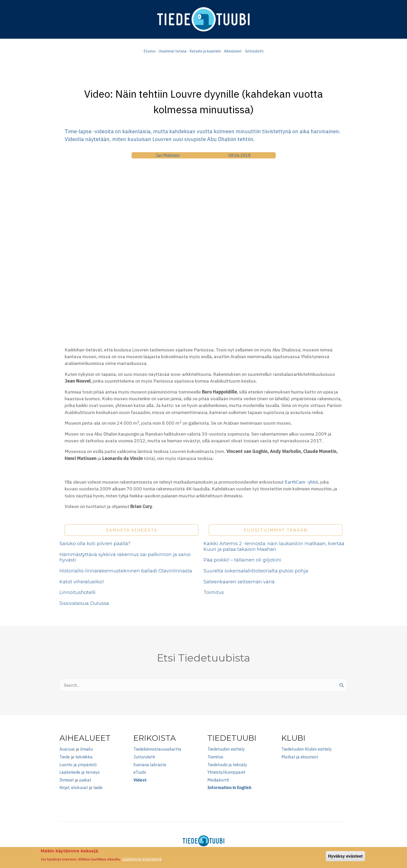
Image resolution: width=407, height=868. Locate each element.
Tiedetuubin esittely (226, 749)
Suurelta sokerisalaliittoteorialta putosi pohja (256, 571)
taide (98, 787)
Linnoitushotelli (77, 592)
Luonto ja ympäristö (78, 765)
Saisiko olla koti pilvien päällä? (95, 544)
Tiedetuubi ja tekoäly (227, 765)
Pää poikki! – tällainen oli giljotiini (242, 560)
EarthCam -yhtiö (301, 482)
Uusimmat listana (173, 51)
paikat (85, 780)
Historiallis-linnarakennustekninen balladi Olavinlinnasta (126, 571)
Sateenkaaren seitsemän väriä (239, 582)
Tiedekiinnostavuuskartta (157, 749)
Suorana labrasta (150, 765)
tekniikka (84, 757)
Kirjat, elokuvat (74, 787)
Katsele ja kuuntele (205, 51)
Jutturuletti (254, 51)
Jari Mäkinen (168, 155)
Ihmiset (67, 780)
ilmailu (86, 749)
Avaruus (67, 749)
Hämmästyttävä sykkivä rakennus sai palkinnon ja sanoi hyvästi (125, 557)
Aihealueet (233, 51)
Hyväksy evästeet (345, 856)
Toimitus (214, 592)
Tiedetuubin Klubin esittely (307, 749)
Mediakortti (218, 780)
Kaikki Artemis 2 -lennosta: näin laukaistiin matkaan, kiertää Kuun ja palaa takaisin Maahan (274, 546)
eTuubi (140, 772)
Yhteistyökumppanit (226, 772)
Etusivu (150, 51)
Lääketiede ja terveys (80, 772)
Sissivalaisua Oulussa (84, 603)
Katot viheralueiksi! (82, 582)
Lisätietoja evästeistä (142, 859)
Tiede (65, 757)
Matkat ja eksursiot (300, 757)
